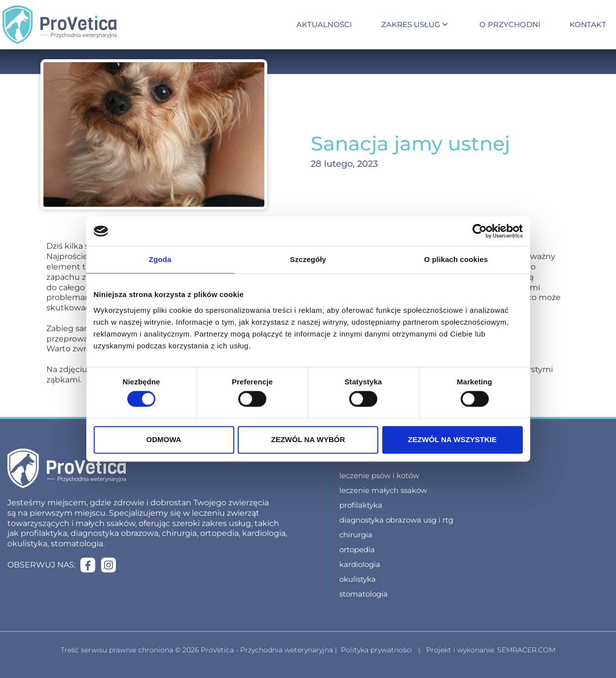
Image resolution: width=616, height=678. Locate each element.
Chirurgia (356, 535)
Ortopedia (357, 549)
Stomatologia (363, 594)
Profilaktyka (361, 505)
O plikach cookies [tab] (456, 259)
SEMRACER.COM (526, 650)
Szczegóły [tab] (308, 259)
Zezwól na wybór (308, 439)
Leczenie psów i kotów (379, 475)
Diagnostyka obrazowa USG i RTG (396, 520)
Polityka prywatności (377, 650)
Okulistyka (358, 579)
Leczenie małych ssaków (383, 490)
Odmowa (164, 439)
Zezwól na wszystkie (452, 439)
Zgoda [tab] (160, 259)
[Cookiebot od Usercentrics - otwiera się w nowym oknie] (480, 231)
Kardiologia (360, 564)
